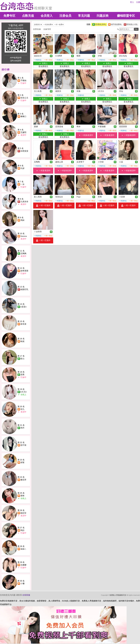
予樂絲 (23, 80)
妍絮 (22, 462)
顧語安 (23, 513)
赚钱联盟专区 (126, 16)
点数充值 (28, 16)
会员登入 (47, 16)
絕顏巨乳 (24, 289)
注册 (138, 2)
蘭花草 (23, 480)
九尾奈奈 (24, 202)
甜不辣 (23, 445)
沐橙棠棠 (24, 151)
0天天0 (24, 392)
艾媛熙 (23, 132)
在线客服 (26, 595)
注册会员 (65, 16)
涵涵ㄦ (23, 549)
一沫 (22, 184)
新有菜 (23, 324)
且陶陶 (23, 253)
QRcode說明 (16, 61)
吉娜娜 (23, 565)
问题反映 (103, 16)
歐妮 (22, 341)
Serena (24, 236)
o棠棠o (24, 307)
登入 (132, 2)
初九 (22, 409)
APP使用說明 (16, 58)
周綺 (22, 220)
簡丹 (22, 428)
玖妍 (22, 168)
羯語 (22, 530)
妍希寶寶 (24, 271)
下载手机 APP (16, 25)
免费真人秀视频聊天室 (118, 595)
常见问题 (84, 16)
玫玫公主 (24, 98)
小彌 (22, 584)
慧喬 (22, 375)
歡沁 (22, 359)
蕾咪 (22, 496)
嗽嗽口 (23, 116)
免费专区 (9, 16)
